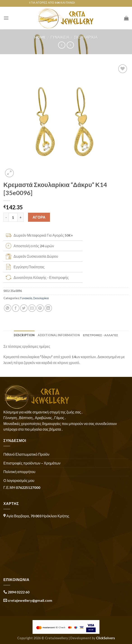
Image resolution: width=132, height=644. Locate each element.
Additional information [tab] (59, 335)
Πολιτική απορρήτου (19, 472)
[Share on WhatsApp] (8, 308)
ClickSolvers (105, 638)
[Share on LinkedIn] (48, 308)
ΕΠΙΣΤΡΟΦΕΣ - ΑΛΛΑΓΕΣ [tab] (101, 335)
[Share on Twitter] (24, 308)
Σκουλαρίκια (86, 37)
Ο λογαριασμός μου (19, 480)
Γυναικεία (60, 37)
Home (40, 37)
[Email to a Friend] (32, 308)
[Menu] (6, 18)
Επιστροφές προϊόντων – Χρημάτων (32, 463)
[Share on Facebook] (16, 308)
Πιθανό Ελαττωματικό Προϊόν (26, 454)
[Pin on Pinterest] (40, 308)
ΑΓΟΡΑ (39, 217)
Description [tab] (24, 335)
